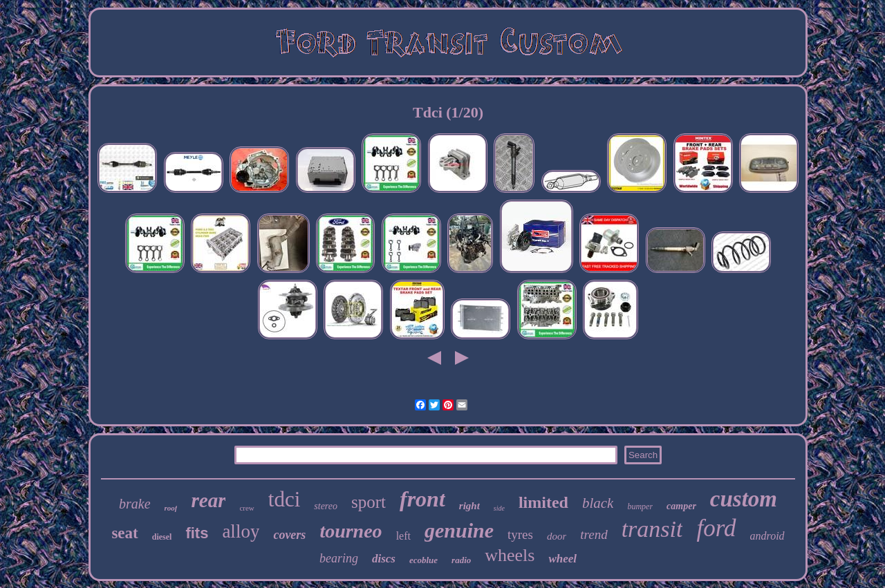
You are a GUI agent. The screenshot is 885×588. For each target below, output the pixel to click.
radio (461, 560)
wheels (510, 555)
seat (124, 533)
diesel (162, 537)
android (767, 536)
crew (246, 508)
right (469, 506)
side (499, 508)
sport (369, 502)
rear (208, 500)
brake (135, 504)
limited (543, 502)
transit (652, 529)
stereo (326, 506)
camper (681, 506)
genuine (459, 530)
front (422, 499)
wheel (562, 559)
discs (384, 559)
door (557, 536)
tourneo (351, 531)
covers (289, 535)
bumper (640, 506)
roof (171, 508)
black (598, 503)
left (403, 536)
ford (716, 528)
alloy (241, 531)
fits (197, 533)
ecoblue (423, 560)
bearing (339, 558)
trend (594, 534)
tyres (520, 534)
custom (744, 499)
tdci (285, 499)
